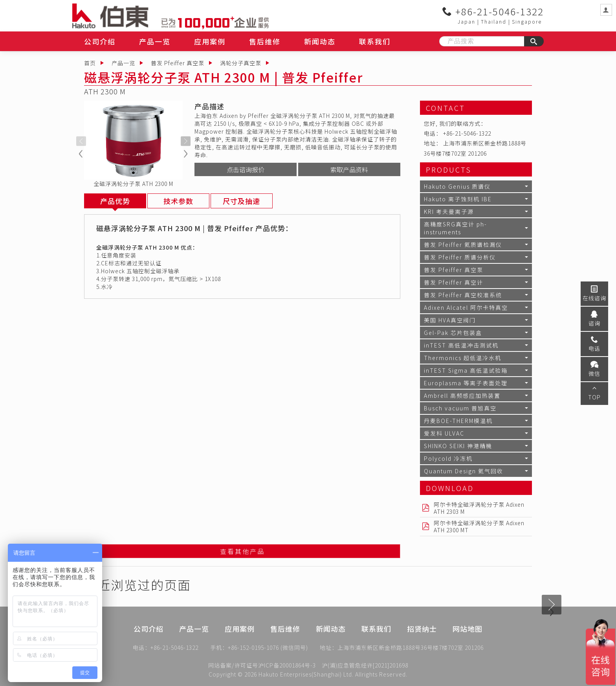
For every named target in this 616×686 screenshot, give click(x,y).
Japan (467, 21)
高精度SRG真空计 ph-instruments (456, 228)
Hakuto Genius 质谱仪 (457, 186)
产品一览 (155, 41)
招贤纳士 (422, 636)
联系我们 (375, 41)
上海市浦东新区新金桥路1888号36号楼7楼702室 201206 (411, 648)
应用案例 (210, 41)
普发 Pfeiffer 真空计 (454, 282)
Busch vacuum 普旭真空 (460, 408)
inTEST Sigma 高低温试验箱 (466, 370)
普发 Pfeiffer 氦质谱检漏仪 (463, 245)
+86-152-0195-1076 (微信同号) (268, 648)
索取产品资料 (349, 169)
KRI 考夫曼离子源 (449, 212)
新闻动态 (320, 41)
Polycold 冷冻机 (448, 458)
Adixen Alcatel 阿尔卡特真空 (466, 307)
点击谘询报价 (246, 169)
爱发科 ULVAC (444, 433)
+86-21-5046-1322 (493, 11)
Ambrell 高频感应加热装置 (462, 395)
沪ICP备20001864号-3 (287, 665)
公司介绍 (100, 41)
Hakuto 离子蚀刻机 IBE (458, 199)
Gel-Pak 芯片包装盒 (453, 333)
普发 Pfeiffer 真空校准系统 (463, 295)
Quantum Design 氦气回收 (464, 471)
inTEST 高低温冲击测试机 (461, 345)
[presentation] (81, 141)
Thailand (494, 21)
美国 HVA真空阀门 (450, 320)
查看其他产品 (242, 552)
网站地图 (467, 636)
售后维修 (265, 41)
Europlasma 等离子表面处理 (466, 383)
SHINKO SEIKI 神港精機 (458, 446)
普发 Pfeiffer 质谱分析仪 (460, 257)
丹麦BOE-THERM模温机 (458, 421)
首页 (90, 63)
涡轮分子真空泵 (241, 63)
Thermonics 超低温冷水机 (463, 358)
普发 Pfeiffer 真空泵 (178, 63)
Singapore (527, 21)
